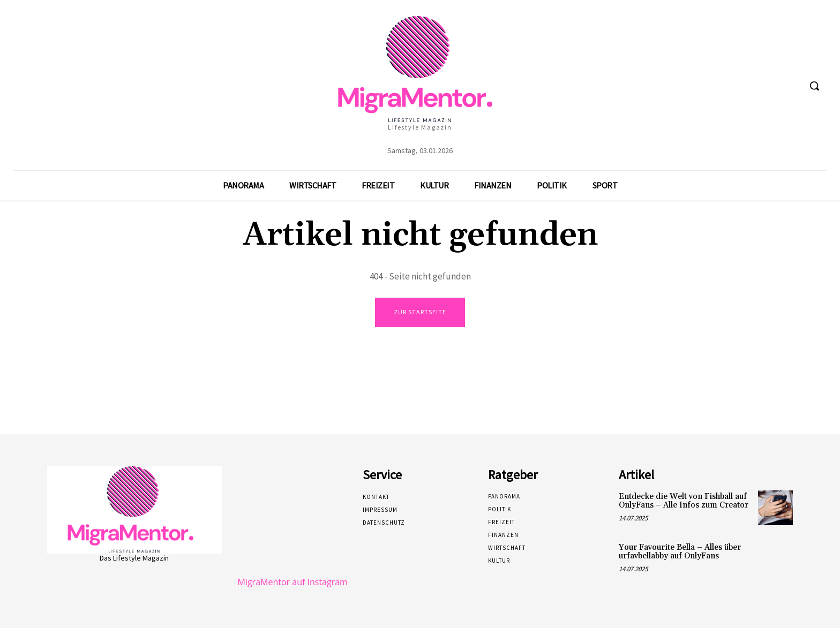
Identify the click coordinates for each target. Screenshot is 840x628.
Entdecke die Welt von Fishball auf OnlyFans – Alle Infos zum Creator (684, 501)
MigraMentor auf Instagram (293, 582)
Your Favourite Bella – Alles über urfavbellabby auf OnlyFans (680, 552)
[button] (814, 86)
